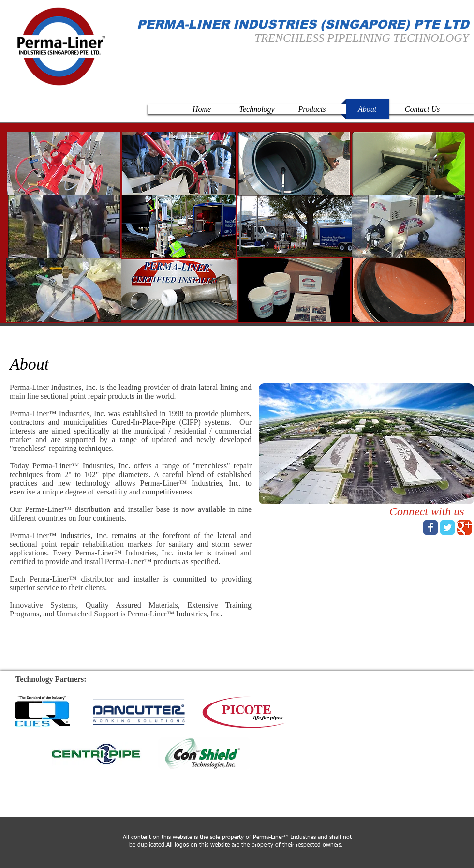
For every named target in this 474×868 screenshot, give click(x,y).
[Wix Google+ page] (464, 527)
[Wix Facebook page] (430, 527)
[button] (64, 163)
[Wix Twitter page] (447, 527)
